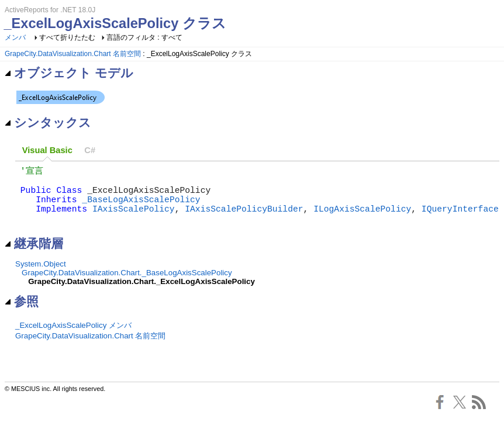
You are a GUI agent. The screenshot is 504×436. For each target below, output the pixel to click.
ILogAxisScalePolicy (362, 219)
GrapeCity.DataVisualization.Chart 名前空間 (73, 54)
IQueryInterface (460, 219)
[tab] (47, 150)
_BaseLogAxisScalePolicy (141, 207)
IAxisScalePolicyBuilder (244, 219)
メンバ (15, 37)
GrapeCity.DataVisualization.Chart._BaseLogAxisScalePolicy (127, 286)
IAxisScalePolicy (134, 219)
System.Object (41, 277)
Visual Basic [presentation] (47, 150)
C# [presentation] (90, 150)
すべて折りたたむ (67, 37)
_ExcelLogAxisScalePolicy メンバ (73, 338)
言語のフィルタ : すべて (144, 37)
